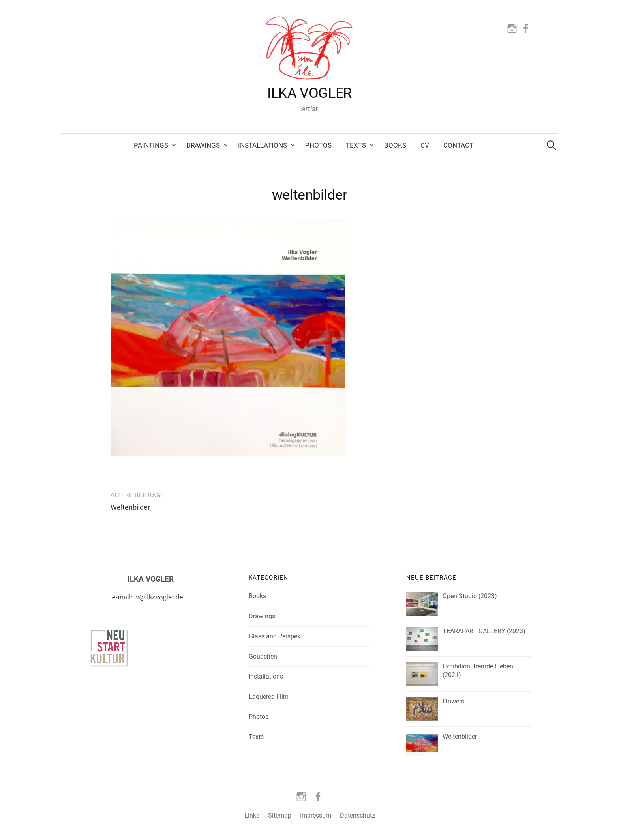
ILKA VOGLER (309, 93)
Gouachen (263, 656)
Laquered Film (269, 697)
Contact (458, 145)
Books (395, 145)
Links (252, 815)
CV (425, 145)
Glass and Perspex (275, 636)
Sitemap (280, 815)
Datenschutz (357, 815)
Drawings (203, 145)
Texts (356, 145)
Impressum (316, 815)
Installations (263, 145)
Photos (318, 145)
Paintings (151, 145)
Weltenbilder (130, 507)
